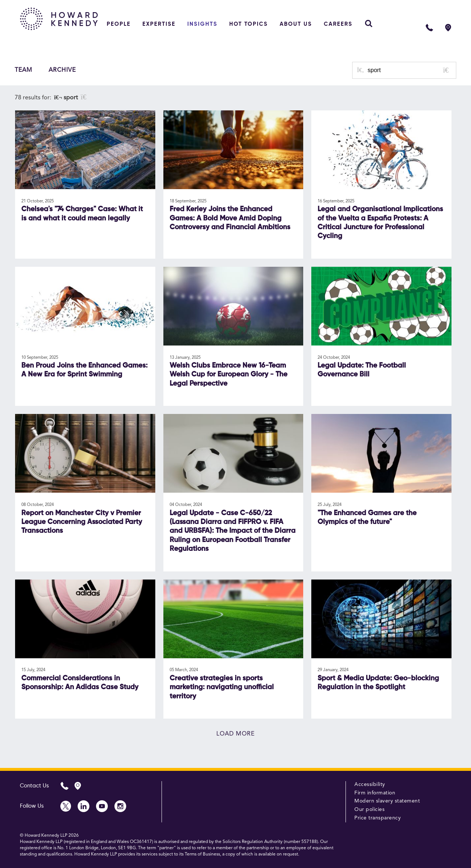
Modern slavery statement (387, 801)
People (119, 24)
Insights (202, 24)
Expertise (159, 24)
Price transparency (378, 818)
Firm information (375, 793)
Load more (235, 734)
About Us (296, 24)
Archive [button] (62, 70)
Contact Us (34, 786)
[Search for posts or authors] (409, 70)
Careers (338, 24)
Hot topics (249, 24)
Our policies (369, 809)
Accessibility (370, 784)
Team (24, 70)
